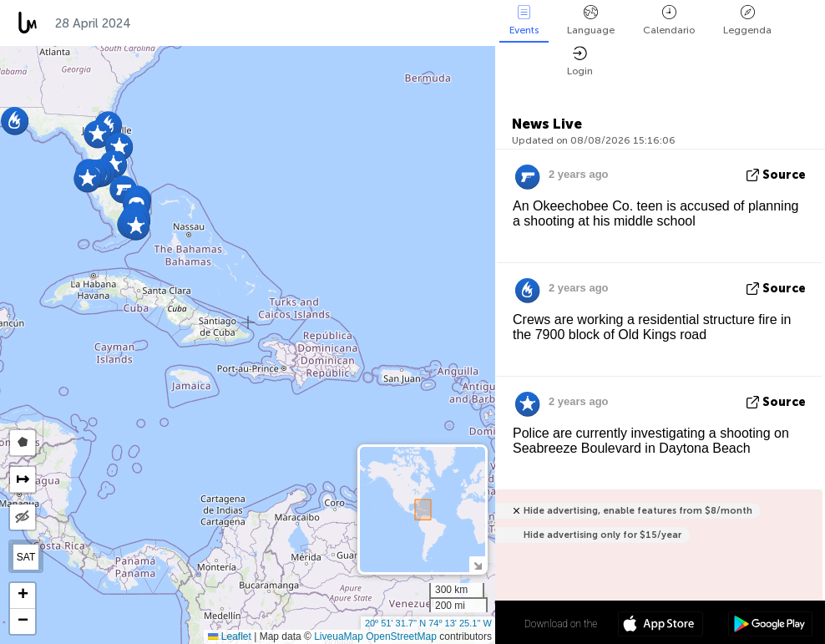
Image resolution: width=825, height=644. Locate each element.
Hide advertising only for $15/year (602, 535)
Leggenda (747, 20)
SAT (26, 557)
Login (580, 61)
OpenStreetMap (401, 636)
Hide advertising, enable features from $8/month (638, 511)
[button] (136, 226)
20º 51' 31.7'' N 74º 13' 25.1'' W (428, 623)
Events (524, 20)
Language (591, 20)
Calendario (669, 20)
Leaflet (229, 636)
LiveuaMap (339, 636)
